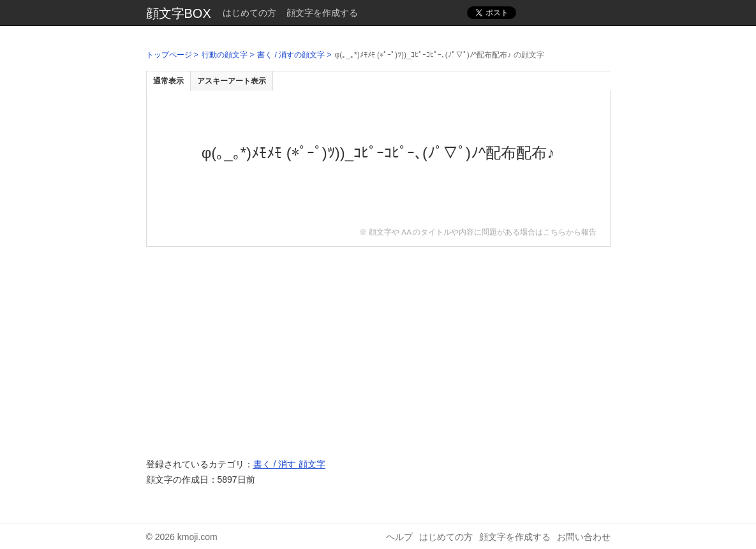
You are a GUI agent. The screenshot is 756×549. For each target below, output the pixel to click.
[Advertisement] (378, 346)
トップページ (169, 55)
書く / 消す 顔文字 (290, 464)
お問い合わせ (584, 537)
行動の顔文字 (225, 55)
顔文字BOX (179, 13)
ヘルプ (399, 537)
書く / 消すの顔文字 (291, 55)
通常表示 (168, 81)
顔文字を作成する (322, 13)
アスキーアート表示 (232, 81)
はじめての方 (249, 13)
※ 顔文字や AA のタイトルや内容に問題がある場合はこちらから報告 (478, 232)
